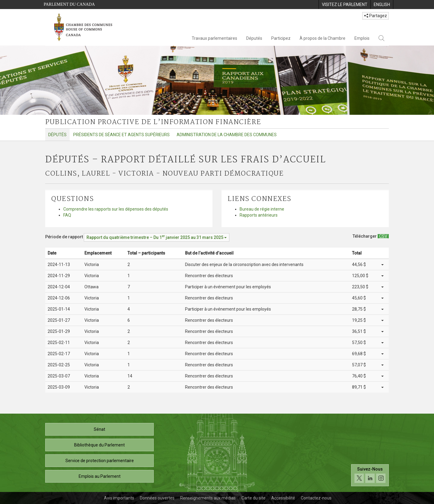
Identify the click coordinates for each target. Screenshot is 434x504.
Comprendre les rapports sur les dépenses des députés (116, 209)
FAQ (67, 215)
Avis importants (119, 498)
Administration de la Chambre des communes (227, 135)
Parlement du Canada (69, 4)
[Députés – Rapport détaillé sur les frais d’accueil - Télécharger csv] (383, 236)
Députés (254, 38)
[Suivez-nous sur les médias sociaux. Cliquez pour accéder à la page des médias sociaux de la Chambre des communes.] (370, 475)
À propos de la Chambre (322, 38)
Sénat (99, 429)
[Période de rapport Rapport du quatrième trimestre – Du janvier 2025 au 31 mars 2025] (157, 237)
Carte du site (253, 498)
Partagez (376, 16)
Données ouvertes (157, 498)
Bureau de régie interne (262, 209)
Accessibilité (283, 498)
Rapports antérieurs (259, 215)
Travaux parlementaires (214, 38)
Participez (281, 38)
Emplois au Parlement (100, 476)
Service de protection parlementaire (100, 461)
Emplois (362, 38)
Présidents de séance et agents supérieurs (121, 135)
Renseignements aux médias (208, 498)
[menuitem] (344, 5)
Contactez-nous (316, 498)
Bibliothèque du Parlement (99, 445)
